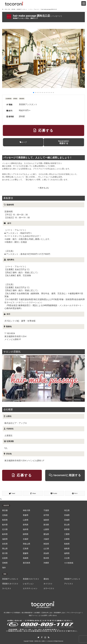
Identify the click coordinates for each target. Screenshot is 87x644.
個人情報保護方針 (27, 613)
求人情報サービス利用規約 (12, 613)
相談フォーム (33, 615)
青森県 (26, 515)
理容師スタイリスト (10, 584)
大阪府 (46, 539)
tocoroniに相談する (64, 142)
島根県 (67, 544)
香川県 (5, 553)
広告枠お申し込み (47, 613)
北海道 (5, 515)
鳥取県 (46, 544)
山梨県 (46, 529)
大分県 (67, 558)
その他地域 (69, 563)
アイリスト (69, 584)
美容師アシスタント (10, 579)
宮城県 (67, 515)
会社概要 (37, 613)
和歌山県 (27, 544)
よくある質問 (43, 615)
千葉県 (46, 510)
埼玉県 (67, 510)
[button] (5, 58)
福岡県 (67, 553)
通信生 (46, 579)
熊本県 (46, 558)
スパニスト (7, 588)
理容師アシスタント (72, 579)
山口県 (46, 549)
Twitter (38, 637)
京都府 (26, 539)
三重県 (67, 534)
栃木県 (5, 525)
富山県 (67, 525)
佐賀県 (5, 558)
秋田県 (5, 520)
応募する (43, 130)
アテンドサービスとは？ (74, 613)
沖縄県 (46, 563)
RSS (49, 637)
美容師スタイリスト (31, 579)
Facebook (42, 637)
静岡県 (26, 534)
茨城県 (67, 520)
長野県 (67, 529)
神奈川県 (27, 510)
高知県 (46, 553)
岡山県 (5, 549)
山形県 (26, 520)
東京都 (5, 510)
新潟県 (46, 525)
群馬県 (26, 525)
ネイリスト (48, 584)
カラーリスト (49, 588)
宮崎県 (5, 563)
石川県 (5, 529)
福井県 (26, 529)
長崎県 (26, 558)
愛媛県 (26, 553)
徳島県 (67, 549)
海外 (4, 568)
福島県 (46, 520)
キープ (23, 142)
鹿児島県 (27, 563)
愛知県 (46, 534)
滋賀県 (5, 539)
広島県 (26, 549)
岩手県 (46, 515)
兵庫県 (67, 539)
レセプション (28, 584)
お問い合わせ (53, 615)
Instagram (45, 637)
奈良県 (5, 544)
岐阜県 (5, 534)
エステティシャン (30, 588)
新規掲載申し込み (59, 613)
